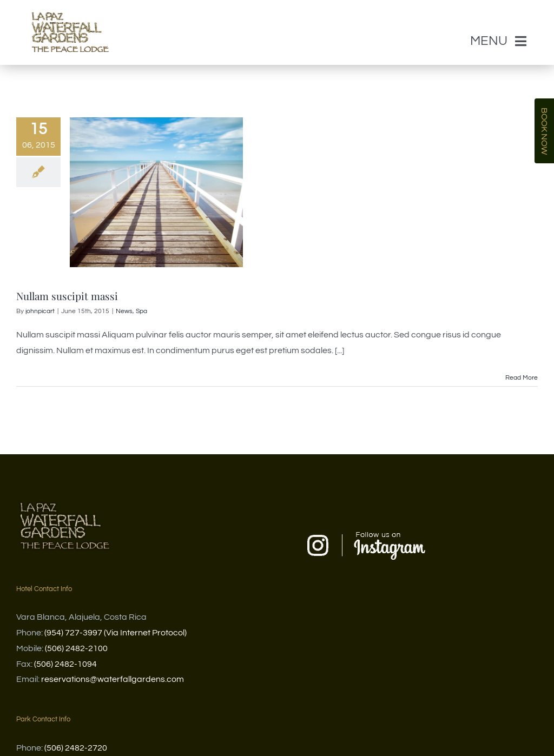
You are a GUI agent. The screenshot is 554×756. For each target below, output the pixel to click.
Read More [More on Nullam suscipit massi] (522, 377)
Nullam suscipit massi (67, 295)
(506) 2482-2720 (76, 747)
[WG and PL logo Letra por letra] (70, 4)
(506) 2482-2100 (76, 647)
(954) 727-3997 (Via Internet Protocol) (116, 632)
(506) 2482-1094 (65, 663)
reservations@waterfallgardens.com (113, 679)
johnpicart (40, 311)
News (124, 311)
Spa (141, 311)
